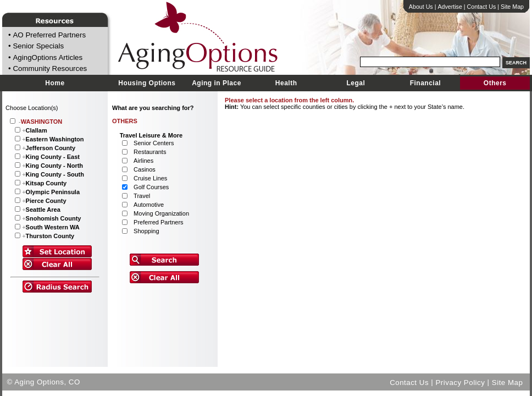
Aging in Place (217, 83)
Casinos (145, 169)
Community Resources (50, 69)
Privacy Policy (460, 382)
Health (286, 83)
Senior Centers (154, 143)
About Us (421, 7)
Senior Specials (38, 46)
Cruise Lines (150, 178)
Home (55, 83)
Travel (142, 196)
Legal (356, 83)
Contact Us (482, 7)
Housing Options (147, 83)
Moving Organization (161, 213)
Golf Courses (151, 187)
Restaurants (150, 152)
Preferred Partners (158, 222)
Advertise (450, 7)
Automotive (149, 205)
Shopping (146, 231)
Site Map (512, 7)
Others (495, 83)
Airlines (143, 161)
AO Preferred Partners (49, 35)
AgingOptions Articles (48, 57)
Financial (426, 83)
